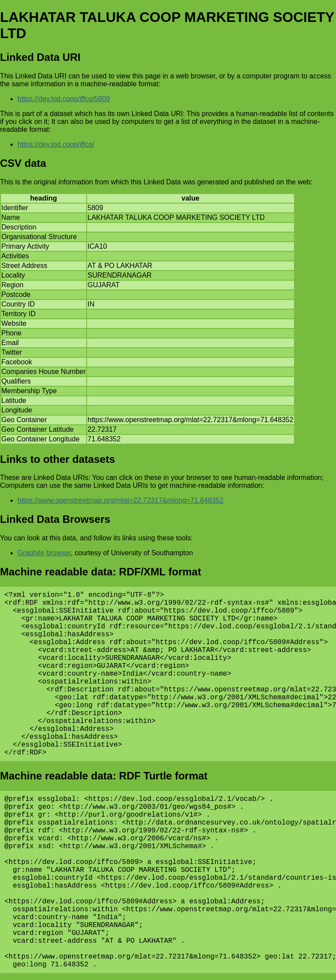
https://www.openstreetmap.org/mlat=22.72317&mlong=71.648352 (121, 500)
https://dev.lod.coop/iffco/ (56, 144)
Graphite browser (44, 553)
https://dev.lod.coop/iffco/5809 (64, 99)
